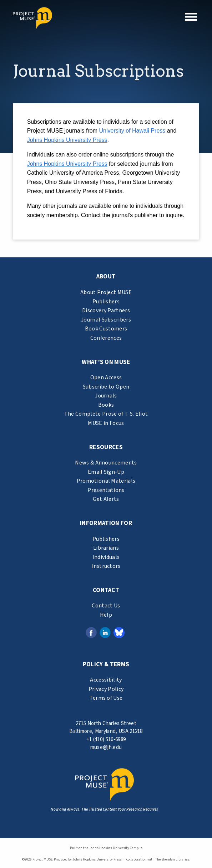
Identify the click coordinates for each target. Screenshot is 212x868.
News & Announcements (106, 463)
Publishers (106, 302)
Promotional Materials (106, 481)
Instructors (106, 566)
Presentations (106, 490)
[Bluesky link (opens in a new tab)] (119, 632)
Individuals (106, 557)
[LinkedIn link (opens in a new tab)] (105, 632)
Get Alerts (106, 499)
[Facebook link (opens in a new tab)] (91, 632)
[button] (191, 17)
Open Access (106, 377)
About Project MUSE (106, 292)
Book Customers (106, 329)
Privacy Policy (106, 689)
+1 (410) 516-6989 (106, 739)
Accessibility (106, 680)
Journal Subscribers (106, 320)
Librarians (106, 548)
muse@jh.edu (106, 747)
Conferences (106, 338)
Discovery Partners (106, 310)
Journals (106, 396)
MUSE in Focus (106, 423)
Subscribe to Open (106, 387)
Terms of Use (106, 698)
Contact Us (106, 606)
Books (106, 405)
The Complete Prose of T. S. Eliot (106, 414)
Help (106, 615)
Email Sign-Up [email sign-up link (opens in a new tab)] (106, 472)
